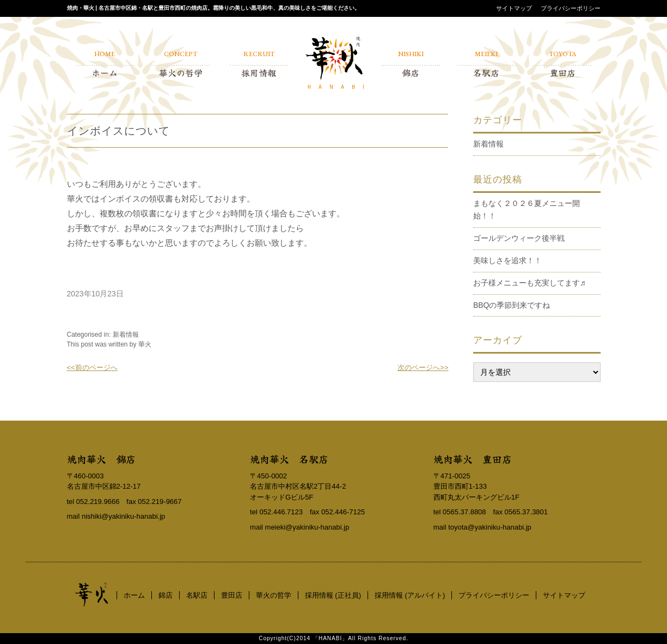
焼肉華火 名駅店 (289, 459)
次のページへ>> (423, 367)
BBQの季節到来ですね (512, 305)
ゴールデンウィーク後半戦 (519, 238)
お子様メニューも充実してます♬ (530, 283)
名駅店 (197, 595)
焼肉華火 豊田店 (473, 459)
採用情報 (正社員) (333, 595)
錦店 (166, 595)
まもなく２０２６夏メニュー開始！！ (527, 210)
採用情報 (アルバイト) (410, 595)
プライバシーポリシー (571, 8)
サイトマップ (514, 8)
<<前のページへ (92, 367)
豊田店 (232, 595)
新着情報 (126, 335)
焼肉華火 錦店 (101, 459)
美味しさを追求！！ (507, 260)
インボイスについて (118, 131)
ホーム (134, 595)
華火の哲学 (274, 595)
